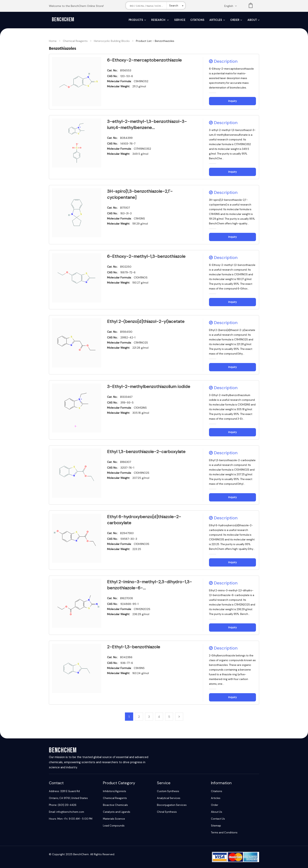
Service (180, 20)
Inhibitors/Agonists (115, 791)
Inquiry (233, 101)
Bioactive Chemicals (115, 805)
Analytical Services (169, 798)
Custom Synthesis (168, 791)
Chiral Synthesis (167, 812)
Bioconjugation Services (172, 805)
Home (53, 41)
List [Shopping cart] (251, 6)
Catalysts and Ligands (117, 812)
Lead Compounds (114, 826)
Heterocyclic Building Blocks (112, 41)
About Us (217, 812)
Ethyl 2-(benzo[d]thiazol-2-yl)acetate (146, 321)
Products (136, 20)
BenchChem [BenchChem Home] (63, 20)
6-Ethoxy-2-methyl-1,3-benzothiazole (146, 256)
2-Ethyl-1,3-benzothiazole (134, 647)
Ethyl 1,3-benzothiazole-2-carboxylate (146, 452)
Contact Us (218, 819)
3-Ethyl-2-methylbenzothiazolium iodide (149, 387)
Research (159, 20)
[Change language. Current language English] (232, 6)
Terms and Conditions (224, 833)
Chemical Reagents (75, 41)
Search (174, 6)
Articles (216, 20)
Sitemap (216, 826)
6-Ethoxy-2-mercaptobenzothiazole (144, 60)
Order (235, 20)
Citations (197, 20)
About (252, 20)
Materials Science (114, 819)
